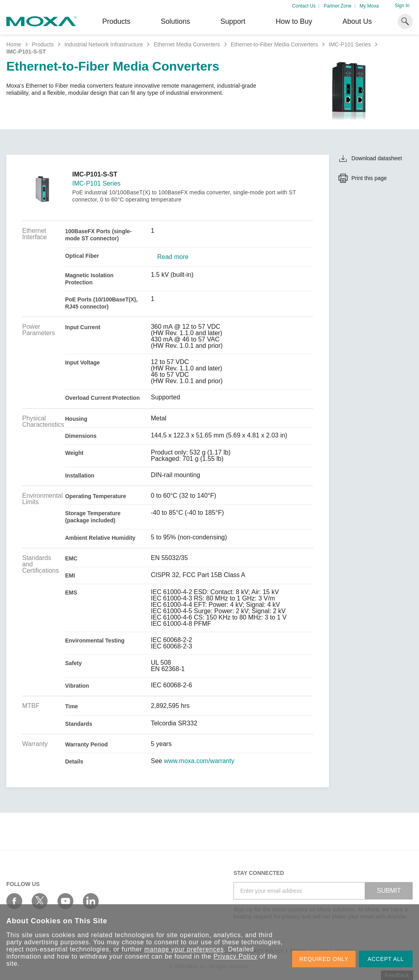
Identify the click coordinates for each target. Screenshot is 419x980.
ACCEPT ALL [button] (386, 959)
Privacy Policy (236, 956)
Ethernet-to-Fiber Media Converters (274, 44)
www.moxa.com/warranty (199, 761)
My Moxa (369, 6)
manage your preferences (184, 949)
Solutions (175, 21)
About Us (357, 21)
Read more (173, 257)
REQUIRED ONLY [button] (324, 959)
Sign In (402, 6)
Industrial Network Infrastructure (103, 44)
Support (233, 21)
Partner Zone (338, 6)
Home (14, 44)
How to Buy (294, 21)
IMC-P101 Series (350, 44)
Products (43, 44)
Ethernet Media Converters (187, 44)
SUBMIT (389, 891)
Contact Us (304, 6)
